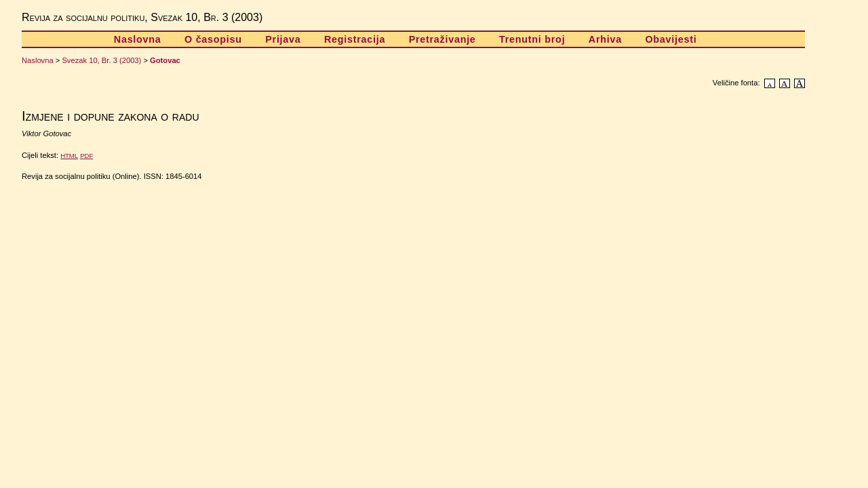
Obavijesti (671, 39)
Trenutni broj (532, 39)
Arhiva (605, 39)
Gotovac (165, 60)
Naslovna (138, 39)
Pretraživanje (442, 39)
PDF (86, 156)
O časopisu (213, 39)
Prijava (283, 39)
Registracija (355, 39)
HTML (69, 156)
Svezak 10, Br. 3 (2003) (101, 60)
